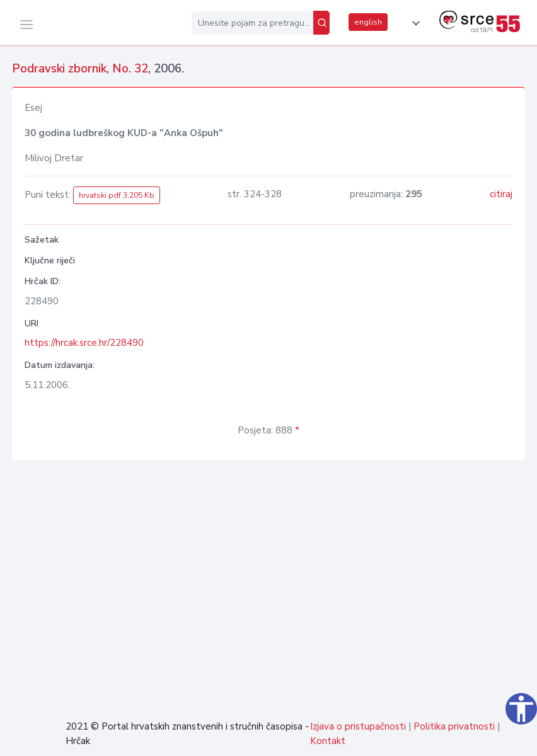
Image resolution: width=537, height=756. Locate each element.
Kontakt (328, 741)
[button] (413, 23)
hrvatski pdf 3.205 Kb (117, 195)
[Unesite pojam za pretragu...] (252, 23)
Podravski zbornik (59, 69)
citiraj (501, 194)
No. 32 (130, 69)
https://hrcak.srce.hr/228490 (84, 343)
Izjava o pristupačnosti (358, 726)
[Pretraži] (321, 23)
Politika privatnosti (454, 726)
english (368, 22)
